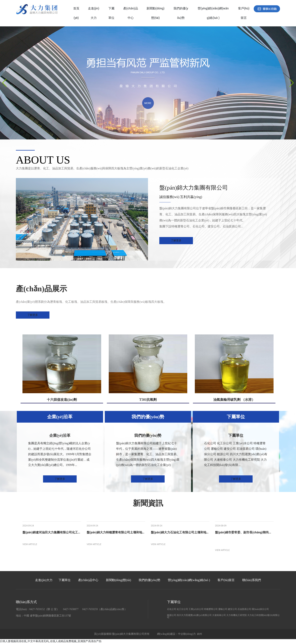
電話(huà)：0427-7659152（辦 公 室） (38, 610)
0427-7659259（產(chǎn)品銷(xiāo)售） (105, 610)
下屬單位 (65, 580)
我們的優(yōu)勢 (149, 580)
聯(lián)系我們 (252, 580)
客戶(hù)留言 (226, 580)
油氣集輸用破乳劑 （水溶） (234, 400)
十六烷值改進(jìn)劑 (62, 400)
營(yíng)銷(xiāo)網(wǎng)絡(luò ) (189, 580)
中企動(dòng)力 (187, 634)
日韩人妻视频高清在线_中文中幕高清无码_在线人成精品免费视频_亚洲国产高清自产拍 (51, 642)
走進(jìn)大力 (44, 580)
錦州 (200, 634)
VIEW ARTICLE (30, 545)
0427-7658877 (71, 610)
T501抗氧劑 (148, 400)
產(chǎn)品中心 (88, 580)
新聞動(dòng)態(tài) (118, 580)
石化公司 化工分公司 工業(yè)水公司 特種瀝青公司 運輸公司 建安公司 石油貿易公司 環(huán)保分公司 (218, 610)
